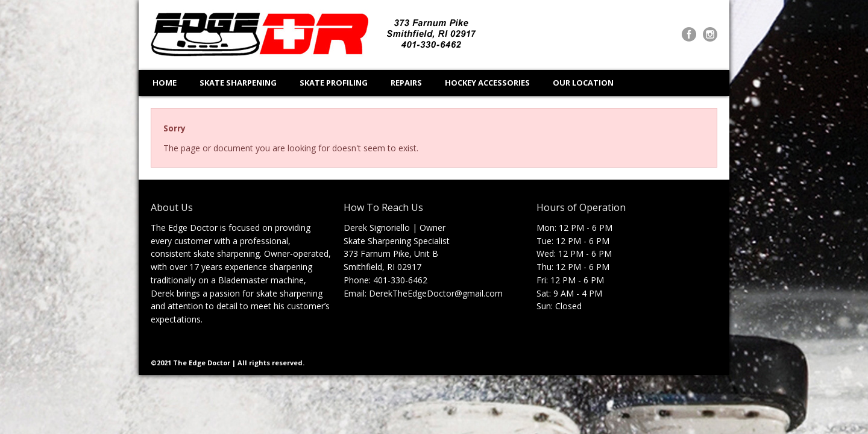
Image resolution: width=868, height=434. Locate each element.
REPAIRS (406, 83)
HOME (165, 83)
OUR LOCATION (583, 83)
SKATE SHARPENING (238, 83)
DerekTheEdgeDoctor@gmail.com (436, 293)
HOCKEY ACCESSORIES (487, 83)
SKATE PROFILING (334, 83)
